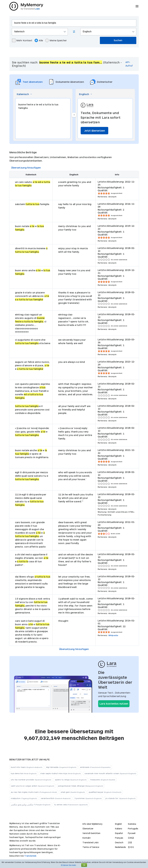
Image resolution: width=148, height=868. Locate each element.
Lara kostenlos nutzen (114, 704)
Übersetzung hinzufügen (26, 168)
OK (84, 865)
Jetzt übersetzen (94, 131)
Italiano (119, 829)
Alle (39, 40)
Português (133, 829)
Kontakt (87, 838)
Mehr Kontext (22, 40)
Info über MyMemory (92, 824)
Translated (91, 842)
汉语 (130, 842)
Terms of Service (91, 847)
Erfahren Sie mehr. (69, 865)
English (118, 824)
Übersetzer (88, 829)
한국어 (131, 847)
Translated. (30, 856)
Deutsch (119, 842)
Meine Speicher (56, 40)
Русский (132, 833)
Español (119, 833)
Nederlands (120, 847)
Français (119, 838)
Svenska (132, 824)
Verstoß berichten (91, 833)
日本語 (131, 838)
